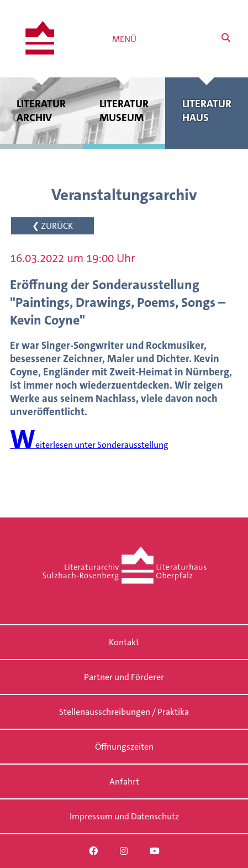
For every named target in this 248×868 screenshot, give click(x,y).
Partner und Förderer (124, 677)
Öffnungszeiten (124, 747)
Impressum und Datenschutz (124, 816)
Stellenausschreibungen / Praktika (124, 712)
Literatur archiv (41, 111)
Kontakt (124, 642)
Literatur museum (124, 111)
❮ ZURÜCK (52, 226)
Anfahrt (124, 781)
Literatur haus (207, 111)
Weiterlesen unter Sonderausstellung (89, 445)
